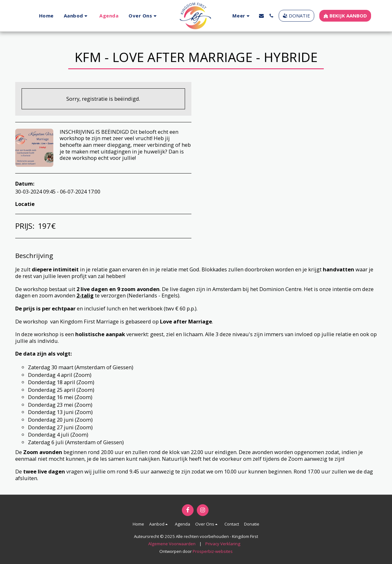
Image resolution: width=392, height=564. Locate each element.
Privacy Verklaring (223, 544)
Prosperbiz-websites (213, 551)
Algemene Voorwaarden (172, 544)
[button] (76, 16)
